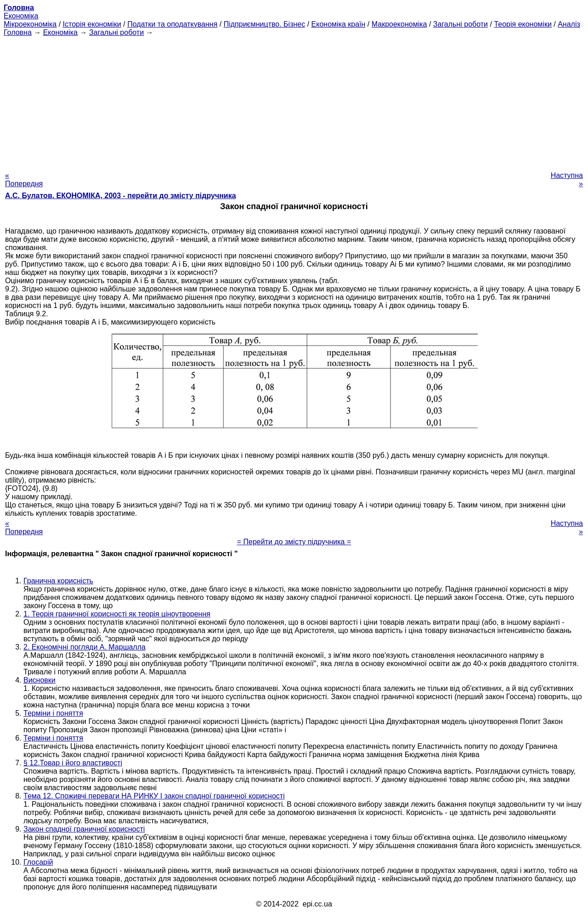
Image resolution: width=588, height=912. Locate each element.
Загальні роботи (461, 24)
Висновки (40, 680)
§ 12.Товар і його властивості (73, 763)
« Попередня (24, 180)
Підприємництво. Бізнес (265, 24)
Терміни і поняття (53, 713)
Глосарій (38, 862)
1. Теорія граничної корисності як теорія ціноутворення (117, 614)
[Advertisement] (294, 101)
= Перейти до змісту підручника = (294, 542)
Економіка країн (339, 24)
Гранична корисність (58, 581)
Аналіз (569, 24)
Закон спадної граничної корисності (84, 829)
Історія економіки (92, 24)
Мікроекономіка (30, 24)
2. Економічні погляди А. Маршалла (85, 647)
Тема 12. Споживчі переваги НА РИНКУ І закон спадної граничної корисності (154, 796)
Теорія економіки (523, 24)
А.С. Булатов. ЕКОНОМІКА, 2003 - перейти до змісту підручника (121, 196)
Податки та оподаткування (172, 24)
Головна (18, 32)
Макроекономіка (399, 24)
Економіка (21, 16)
